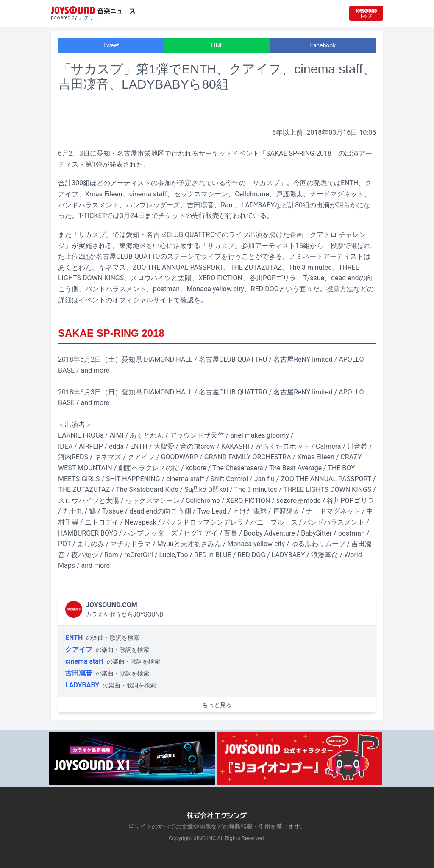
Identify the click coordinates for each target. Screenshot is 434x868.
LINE (217, 45)
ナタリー (89, 17)
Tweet (111, 45)
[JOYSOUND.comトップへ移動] (366, 13)
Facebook (323, 45)
